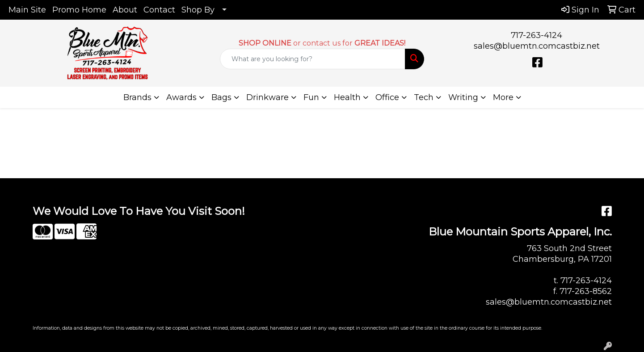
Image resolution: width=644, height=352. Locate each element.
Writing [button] (463, 97)
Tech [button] (424, 97)
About (125, 10)
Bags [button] (221, 97)
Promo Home (79, 10)
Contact (159, 10)
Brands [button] (137, 97)
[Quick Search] (312, 59)
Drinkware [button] (267, 97)
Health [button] (347, 97)
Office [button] (387, 97)
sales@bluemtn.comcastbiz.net (537, 46)
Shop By (198, 10)
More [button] (503, 97)
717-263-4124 (537, 35)
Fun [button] (311, 97)
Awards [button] (181, 97)
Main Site (27, 10)
